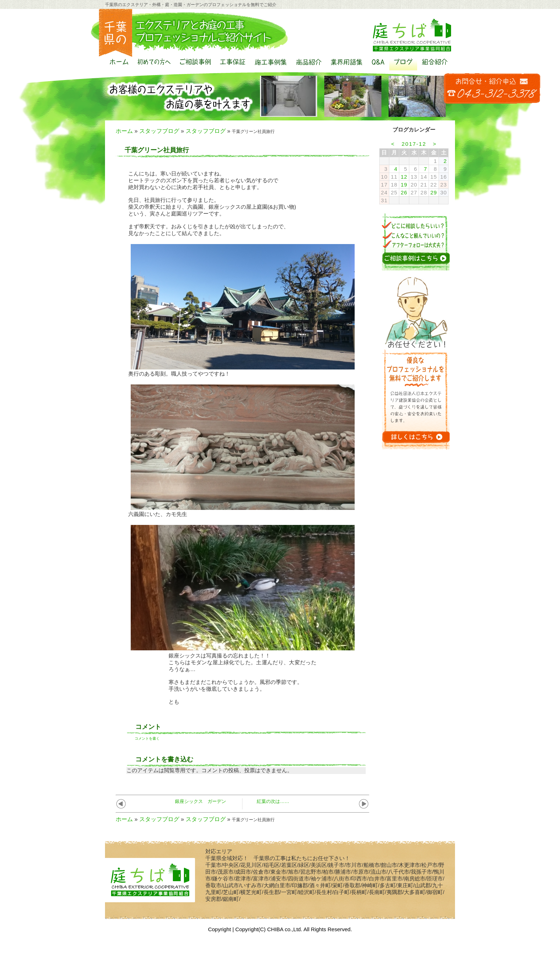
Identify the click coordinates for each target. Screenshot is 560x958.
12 (404, 177)
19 (404, 185)
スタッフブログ (159, 131)
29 (434, 192)
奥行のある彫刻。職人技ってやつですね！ (179, 374)
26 (404, 192)
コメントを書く (147, 738)
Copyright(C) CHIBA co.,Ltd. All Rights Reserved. (294, 929)
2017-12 (414, 144)
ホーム (124, 131)
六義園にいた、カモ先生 (158, 514)
